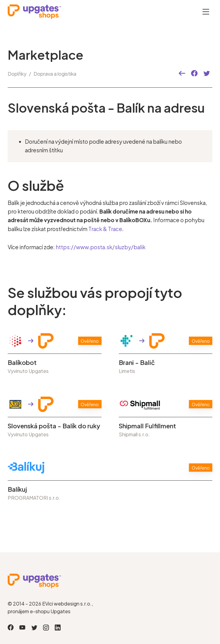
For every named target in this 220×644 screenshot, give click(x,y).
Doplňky (17, 74)
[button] (182, 74)
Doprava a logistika (55, 74)
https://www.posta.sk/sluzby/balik (101, 246)
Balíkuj (17, 489)
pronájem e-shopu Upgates (39, 611)
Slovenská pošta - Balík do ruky (54, 425)
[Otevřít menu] (206, 12)
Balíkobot (22, 362)
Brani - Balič (137, 362)
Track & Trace (105, 229)
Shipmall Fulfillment (147, 425)
